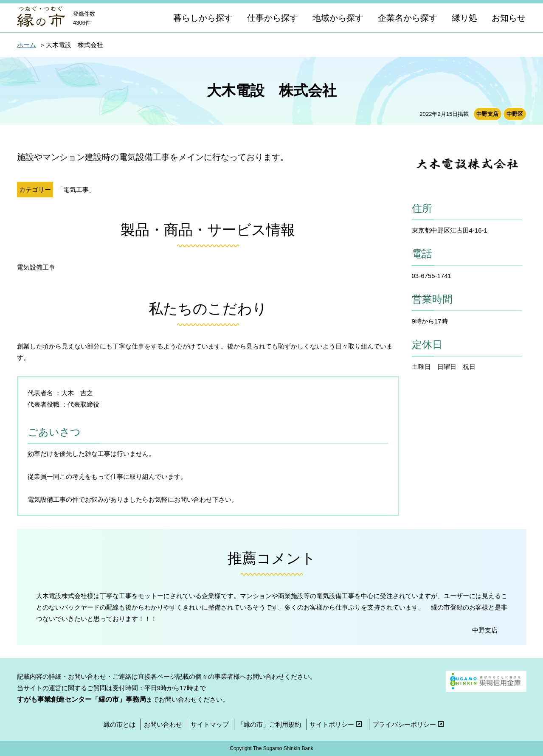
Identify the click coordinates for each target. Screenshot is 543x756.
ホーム (27, 45)
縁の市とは (120, 724)
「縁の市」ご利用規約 (269, 724)
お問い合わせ (163, 724)
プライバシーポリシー (409, 724)
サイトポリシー (337, 724)
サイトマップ (210, 724)
